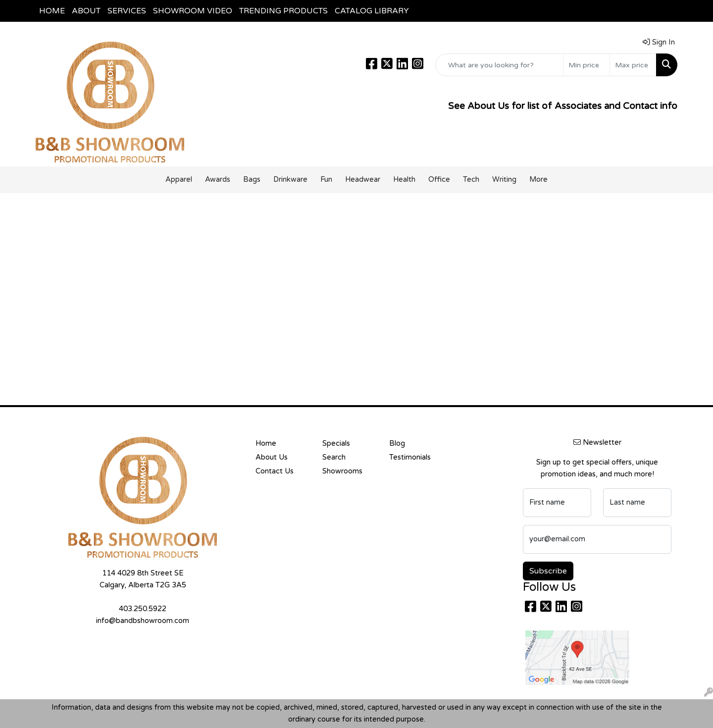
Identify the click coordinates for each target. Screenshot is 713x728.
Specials (336, 443)
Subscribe (548, 571)
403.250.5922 (143, 609)
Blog (397, 443)
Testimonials (410, 457)
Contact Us (275, 471)
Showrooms (342, 471)
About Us (272, 457)
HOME (52, 11)
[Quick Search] (499, 65)
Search (334, 457)
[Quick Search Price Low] (586, 65)
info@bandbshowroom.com (143, 621)
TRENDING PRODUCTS (283, 11)
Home (266, 443)
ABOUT (86, 11)
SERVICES (127, 11)
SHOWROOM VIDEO (193, 11)
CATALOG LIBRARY (372, 11)
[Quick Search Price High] (633, 65)
